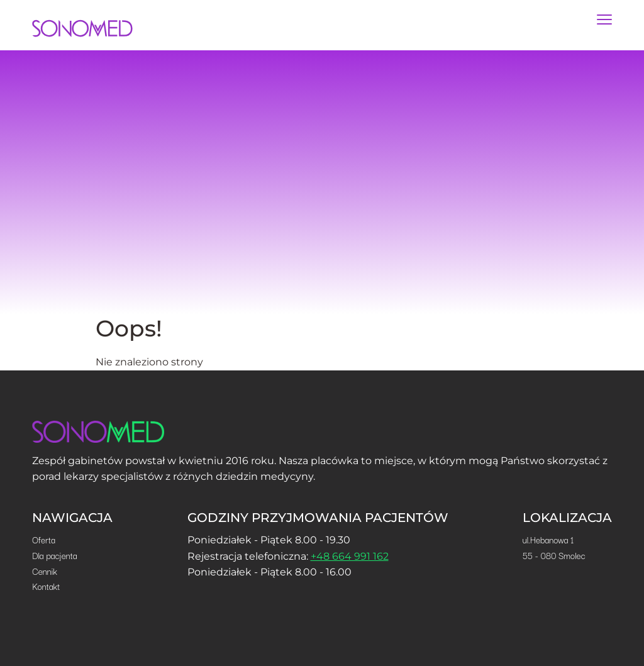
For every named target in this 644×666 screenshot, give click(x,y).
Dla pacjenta (54, 555)
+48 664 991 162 (350, 556)
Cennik (45, 571)
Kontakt (46, 586)
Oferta (44, 540)
